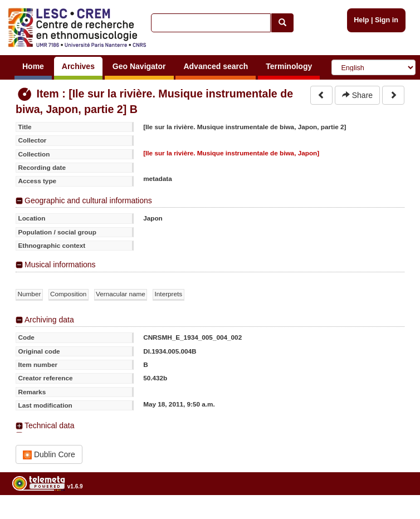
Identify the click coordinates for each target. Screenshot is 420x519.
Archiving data (49, 320)
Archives (78, 66)
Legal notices (392, 515)
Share (357, 95)
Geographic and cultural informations (88, 200)
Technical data (50, 425)
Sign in (387, 20)
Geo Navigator (139, 66)
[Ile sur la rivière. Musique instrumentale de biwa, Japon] (231, 153)
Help (361, 20)
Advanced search (216, 66)
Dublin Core (49, 455)
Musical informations (60, 265)
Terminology (289, 66)
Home (33, 66)
